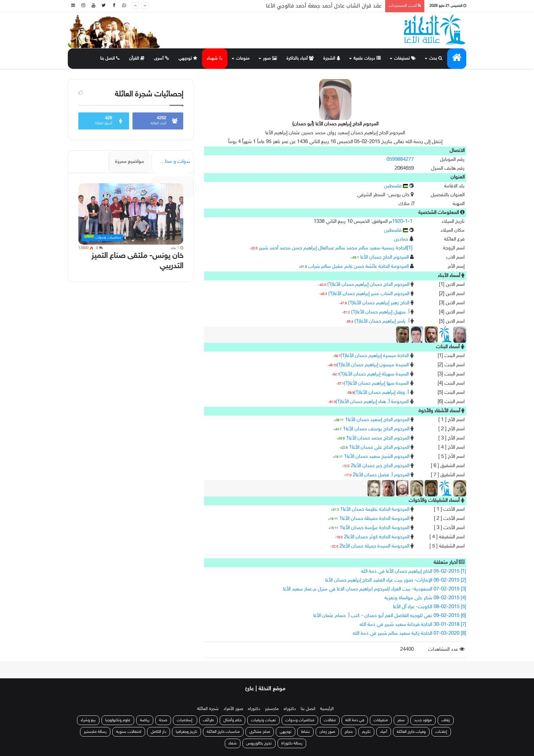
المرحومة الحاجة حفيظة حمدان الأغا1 (374, 519)
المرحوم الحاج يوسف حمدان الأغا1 (376, 429)
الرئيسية (327, 709)
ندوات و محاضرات (171, 162)
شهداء (215, 59)
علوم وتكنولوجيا (118, 720)
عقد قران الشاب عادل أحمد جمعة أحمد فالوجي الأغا (324, 6)
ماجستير (272, 709)
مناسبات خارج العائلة (223, 732)
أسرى (161, 59)
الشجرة (332, 59)
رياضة (145, 720)
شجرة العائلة (208, 709)
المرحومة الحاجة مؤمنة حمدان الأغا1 (374, 528)
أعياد (384, 732)
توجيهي (188, 59)
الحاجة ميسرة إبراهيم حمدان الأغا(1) (375, 356)
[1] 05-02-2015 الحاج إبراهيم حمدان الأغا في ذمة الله (414, 572)
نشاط (305, 732)
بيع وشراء (88, 720)
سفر (401, 720)
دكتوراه (290, 709)
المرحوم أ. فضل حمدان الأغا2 (381, 475)
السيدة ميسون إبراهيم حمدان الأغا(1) (373, 365)
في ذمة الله (355, 720)
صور (270, 59)
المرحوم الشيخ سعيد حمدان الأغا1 (377, 457)
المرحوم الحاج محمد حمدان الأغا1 (378, 438)
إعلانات (441, 732)
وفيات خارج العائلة (411, 732)
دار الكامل (159, 732)
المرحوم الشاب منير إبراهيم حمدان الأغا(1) (369, 294)
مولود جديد (423, 720)
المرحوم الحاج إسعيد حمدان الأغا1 (377, 420)
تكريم (366, 732)
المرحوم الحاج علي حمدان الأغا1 (379, 448)
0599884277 (400, 160)
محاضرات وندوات (300, 720)
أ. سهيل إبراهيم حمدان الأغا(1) (380, 312)
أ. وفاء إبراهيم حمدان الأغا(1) (381, 393)
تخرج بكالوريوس (259, 743)
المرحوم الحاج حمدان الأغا (384, 257)
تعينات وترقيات (263, 720)
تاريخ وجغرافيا (186, 732)
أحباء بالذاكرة (300, 59)
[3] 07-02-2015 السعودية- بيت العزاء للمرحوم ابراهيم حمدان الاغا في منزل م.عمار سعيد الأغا (375, 589)
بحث (436, 59)
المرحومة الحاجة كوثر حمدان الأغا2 (377, 537)
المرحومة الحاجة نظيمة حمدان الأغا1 (375, 510)
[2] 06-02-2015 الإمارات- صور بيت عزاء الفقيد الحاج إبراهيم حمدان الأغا (396, 580)
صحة (163, 720)
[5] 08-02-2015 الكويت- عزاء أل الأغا (430, 607)
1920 (397, 222)
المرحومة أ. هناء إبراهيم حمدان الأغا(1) (372, 402)
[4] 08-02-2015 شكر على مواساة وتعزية (425, 598)
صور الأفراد (233, 709)
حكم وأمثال (232, 720)
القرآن (137, 59)
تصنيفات (405, 59)
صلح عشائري (260, 732)
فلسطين (396, 186)
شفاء (233, 743)
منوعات (243, 59)
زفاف (446, 720)
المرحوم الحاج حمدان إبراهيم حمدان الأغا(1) (368, 285)
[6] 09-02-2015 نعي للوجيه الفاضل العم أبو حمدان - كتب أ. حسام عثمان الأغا (390, 616)
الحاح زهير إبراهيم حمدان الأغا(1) (379, 303)
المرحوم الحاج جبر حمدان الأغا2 (380, 466)
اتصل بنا (110, 59)
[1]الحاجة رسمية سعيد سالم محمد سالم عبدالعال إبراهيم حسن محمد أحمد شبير (336, 248)
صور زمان (327, 732)
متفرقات (381, 720)
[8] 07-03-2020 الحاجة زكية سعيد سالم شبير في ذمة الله (410, 634)
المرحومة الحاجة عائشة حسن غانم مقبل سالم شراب (358, 267)
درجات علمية (367, 59)
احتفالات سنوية (129, 732)
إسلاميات (185, 720)
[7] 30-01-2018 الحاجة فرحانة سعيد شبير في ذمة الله (413, 625)
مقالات (330, 720)
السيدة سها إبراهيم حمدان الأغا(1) (376, 383)
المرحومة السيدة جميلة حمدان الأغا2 (374, 546)
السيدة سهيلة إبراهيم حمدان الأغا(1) (374, 374)
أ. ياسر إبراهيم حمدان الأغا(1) (382, 321)
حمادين (401, 239)
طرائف (208, 720)
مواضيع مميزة (130, 162)
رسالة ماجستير (95, 732)
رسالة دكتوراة (292, 743)
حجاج (349, 732)
